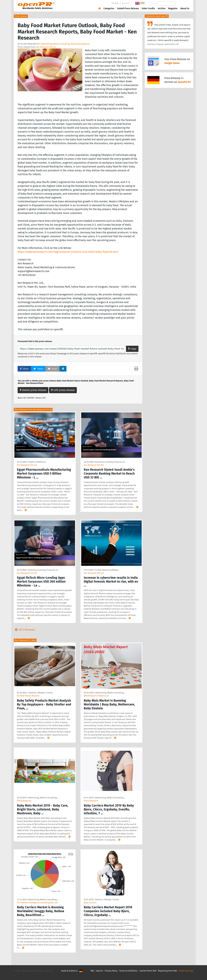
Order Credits (148, 8)
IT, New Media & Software (107, 570)
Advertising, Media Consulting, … (111, 693)
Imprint (125, 3)
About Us (185, 8)
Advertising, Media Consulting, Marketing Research (66, 44)
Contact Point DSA (148, 971)
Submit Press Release (128, 8)
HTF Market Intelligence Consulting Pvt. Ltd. (38, 903)
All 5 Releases (24, 630)
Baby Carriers (90, 903)
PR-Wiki (115, 3)
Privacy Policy (111, 971)
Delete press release (33, 390)
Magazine (173, 8)
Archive (162, 8)
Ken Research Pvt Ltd (46, 47)
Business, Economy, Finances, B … (111, 462)
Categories (109, 8)
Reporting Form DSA (167, 971)
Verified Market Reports (28, 696)
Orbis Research (24, 801)
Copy (132, 349)
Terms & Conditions (128, 971)
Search (182, 3)
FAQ (92, 971)
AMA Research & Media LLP (96, 696)
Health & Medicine (37, 462)
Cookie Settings (186, 971)
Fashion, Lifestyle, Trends (41, 693)
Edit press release (63, 390)
